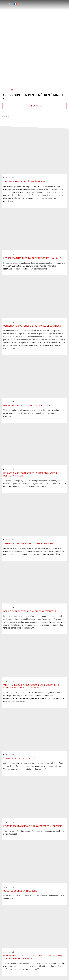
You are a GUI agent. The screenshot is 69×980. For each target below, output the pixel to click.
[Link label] (34, 171)
